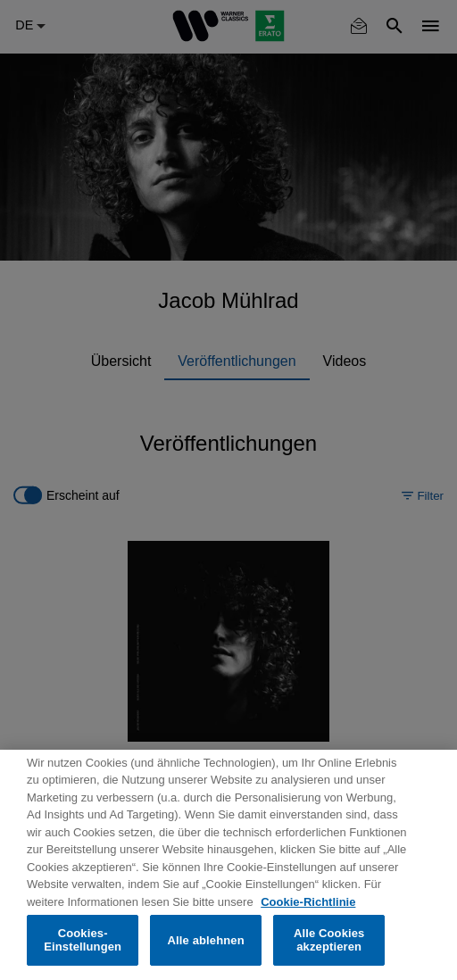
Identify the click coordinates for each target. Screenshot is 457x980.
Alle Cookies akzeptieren (329, 940)
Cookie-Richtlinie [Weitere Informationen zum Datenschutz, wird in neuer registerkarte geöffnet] (308, 902)
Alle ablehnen (206, 940)
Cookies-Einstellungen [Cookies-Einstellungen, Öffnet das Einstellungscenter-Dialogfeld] (83, 940)
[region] (228, 865)
